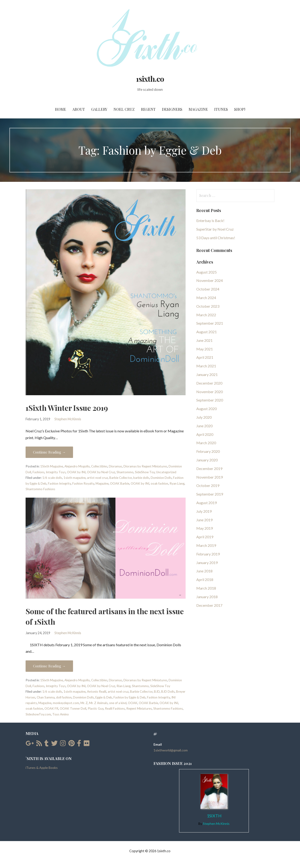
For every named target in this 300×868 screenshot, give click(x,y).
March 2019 (206, 545)
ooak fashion (159, 483)
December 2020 (209, 383)
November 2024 (210, 280)
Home (60, 109)
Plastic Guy (96, 708)
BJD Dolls (168, 692)
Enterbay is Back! (210, 220)
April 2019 (205, 537)
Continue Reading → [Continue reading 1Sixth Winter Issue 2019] (49, 452)
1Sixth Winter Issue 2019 (67, 408)
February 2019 (208, 554)
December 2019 (209, 468)
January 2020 (207, 460)
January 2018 (207, 597)
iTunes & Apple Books (42, 768)
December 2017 (209, 605)
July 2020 (204, 417)
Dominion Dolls (161, 478)
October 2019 (208, 485)
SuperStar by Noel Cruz (215, 229)
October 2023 (208, 306)
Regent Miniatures (139, 708)
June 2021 (204, 340)
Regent (148, 109)
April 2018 (205, 579)
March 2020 (206, 443)
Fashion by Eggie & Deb (130, 697)
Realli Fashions (115, 708)
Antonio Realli (97, 692)
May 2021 (205, 349)
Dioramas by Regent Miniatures (145, 466)
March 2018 (206, 588)
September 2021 (210, 323)
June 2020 (204, 426)
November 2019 (210, 477)
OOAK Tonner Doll (73, 708)
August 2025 (207, 272)
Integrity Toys (56, 472)
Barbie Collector (121, 478)
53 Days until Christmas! (216, 238)
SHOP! (240, 109)
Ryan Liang (177, 483)
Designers (172, 109)
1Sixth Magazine (52, 466)
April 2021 (205, 357)
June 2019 (204, 520)
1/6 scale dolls (52, 478)
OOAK (133, 703)
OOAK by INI (76, 472)
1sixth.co (150, 79)
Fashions (38, 472)
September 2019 (210, 494)
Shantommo (125, 472)
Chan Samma (46, 697)
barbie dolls (141, 478)
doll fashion (64, 697)
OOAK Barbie (120, 483)
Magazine (198, 109)
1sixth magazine (75, 478)
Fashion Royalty (83, 483)
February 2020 (208, 451)
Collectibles (99, 466)
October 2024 (208, 289)
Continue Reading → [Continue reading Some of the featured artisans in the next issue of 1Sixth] (49, 666)
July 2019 (204, 511)
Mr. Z (84, 703)
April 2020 (205, 434)
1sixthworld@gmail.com (171, 750)
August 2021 (207, 332)
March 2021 (206, 366)
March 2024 (206, 298)
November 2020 (210, 392)
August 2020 (207, 409)
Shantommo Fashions (40, 489)
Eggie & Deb (104, 697)
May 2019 (205, 528)
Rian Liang (123, 686)
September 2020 (210, 400)
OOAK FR (51, 708)
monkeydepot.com (66, 703)
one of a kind (118, 703)
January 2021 (207, 374)
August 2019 (207, 503)
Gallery (99, 109)
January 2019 (207, 563)
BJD (157, 692)
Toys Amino (61, 714)
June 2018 (204, 571)
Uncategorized (166, 472)
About (79, 109)
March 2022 (206, 315)
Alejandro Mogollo (77, 466)
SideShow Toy (145, 472)
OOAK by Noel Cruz (101, 472)
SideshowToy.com (38, 714)
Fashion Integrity (59, 483)
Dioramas (115, 466)
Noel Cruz (124, 109)
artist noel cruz (97, 478)
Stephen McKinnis (68, 419)
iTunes (221, 109)
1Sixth (214, 816)
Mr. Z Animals (98, 703)
